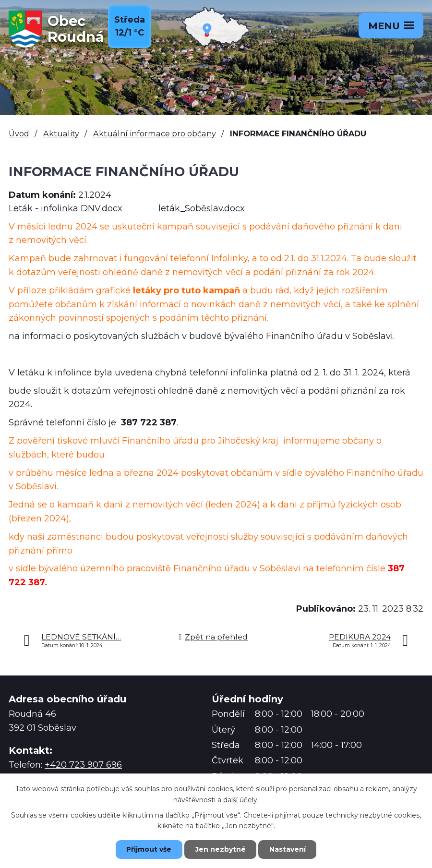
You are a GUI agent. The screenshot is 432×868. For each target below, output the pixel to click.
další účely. (241, 799)
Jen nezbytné (221, 849)
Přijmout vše (149, 849)
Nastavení (288, 849)
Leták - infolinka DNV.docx (66, 208)
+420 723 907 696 (83, 765)
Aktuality (61, 133)
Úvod (19, 133)
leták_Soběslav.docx (202, 208)
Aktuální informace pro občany (155, 133)
